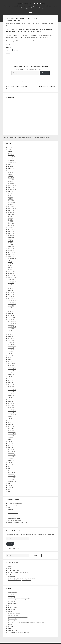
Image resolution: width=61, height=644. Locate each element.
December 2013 (12, 432)
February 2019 (11, 317)
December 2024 (12, 184)
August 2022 (11, 237)
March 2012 (11, 470)
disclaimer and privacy (13, 570)
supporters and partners (14, 613)
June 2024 (10, 195)
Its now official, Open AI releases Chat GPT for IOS (18, 88)
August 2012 (11, 461)
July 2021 (10, 262)
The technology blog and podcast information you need (22, 578)
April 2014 (10, 424)
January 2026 (11, 159)
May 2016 (10, 380)
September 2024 (12, 189)
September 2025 (12, 166)
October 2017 (11, 348)
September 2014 (12, 415)
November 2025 (12, 163)
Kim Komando (11, 602)
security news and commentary (16, 521)
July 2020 (10, 285)
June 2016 (10, 379)
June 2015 (10, 400)
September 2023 (12, 212)
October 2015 (11, 392)
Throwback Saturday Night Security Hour (18, 523)
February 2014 (11, 428)
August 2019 (11, 306)
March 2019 (11, 315)
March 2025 (11, 178)
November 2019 (12, 300)
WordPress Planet (12, 630)
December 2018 (12, 321)
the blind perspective (13, 615)
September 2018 (12, 327)
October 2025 (11, 165)
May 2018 (10, 335)
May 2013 (10, 445)
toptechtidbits (11, 627)
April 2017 (10, 359)
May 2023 (10, 220)
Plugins (9, 606)
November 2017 (12, 346)
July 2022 (10, 239)
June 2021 (10, 264)
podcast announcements (14, 519)
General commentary (13, 513)
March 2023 (11, 224)
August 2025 (11, 168)
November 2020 (12, 277)
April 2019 (10, 314)
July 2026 (10, 147)
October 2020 (11, 279)
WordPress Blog (12, 628)
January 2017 (11, 365)
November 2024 (12, 186)
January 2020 (11, 296)
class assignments (12, 511)
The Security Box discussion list (16, 621)
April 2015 (10, 401)
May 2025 (10, 174)
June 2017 (10, 356)
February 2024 (11, 203)
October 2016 (11, 371)
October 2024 (11, 187)
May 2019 (10, 312)
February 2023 (11, 226)
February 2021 (11, 272)
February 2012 (11, 472)
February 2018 (11, 340)
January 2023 (11, 228)
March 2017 (11, 361)
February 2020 (11, 294)
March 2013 (11, 449)
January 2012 (11, 474)
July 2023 (10, 216)
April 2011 (10, 491)
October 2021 (11, 256)
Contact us (10, 569)
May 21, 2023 (13, 20)
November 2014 (12, 411)
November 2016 (12, 369)
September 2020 (12, 281)
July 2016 (10, 377)
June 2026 (10, 149)
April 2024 (10, 199)
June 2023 (10, 218)
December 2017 (12, 344)
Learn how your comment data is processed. (38, 138)
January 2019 (11, 319)
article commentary (17, 81)
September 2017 (12, 350)
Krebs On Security (12, 604)
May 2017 (10, 358)
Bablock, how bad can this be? (47, 87)
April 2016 (10, 382)
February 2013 (11, 451)
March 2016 (11, 384)
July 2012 (10, 463)
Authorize (10, 567)
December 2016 (12, 367)
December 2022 (12, 229)
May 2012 (10, 466)
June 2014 (10, 421)
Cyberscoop (11, 594)
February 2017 (11, 363)
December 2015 (12, 388)
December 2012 (12, 455)
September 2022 (12, 235)
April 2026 (10, 153)
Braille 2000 (11, 509)
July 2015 (10, 398)
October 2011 (11, 480)
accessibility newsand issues (15, 503)
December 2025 (12, 161)
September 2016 (12, 373)
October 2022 (11, 233)
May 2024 (10, 197)
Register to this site (12, 607)
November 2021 (12, 254)
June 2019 (10, 310)
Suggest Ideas (11, 609)
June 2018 (10, 333)
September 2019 (12, 304)
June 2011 (10, 487)
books (9, 507)
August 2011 (11, 484)
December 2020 (12, 275)
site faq (9, 574)
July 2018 (10, 331)
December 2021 (12, 252)
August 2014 (11, 417)
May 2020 (10, 289)
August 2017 (11, 352)
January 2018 (11, 342)
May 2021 (10, 266)
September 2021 (12, 258)
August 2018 (11, 329)
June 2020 (10, 287)
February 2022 (11, 249)
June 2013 (10, 443)
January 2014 (11, 430)
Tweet (8, 45)
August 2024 (11, 191)
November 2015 (12, 390)
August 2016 (11, 375)
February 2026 (11, 157)
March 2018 (11, 338)
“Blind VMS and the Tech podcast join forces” (19, 632)
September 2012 (12, 459)
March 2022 (11, 247)
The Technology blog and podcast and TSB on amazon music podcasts (26, 623)
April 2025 (10, 176)
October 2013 (11, 436)
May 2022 (10, 243)
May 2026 (10, 151)
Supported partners (12, 576)
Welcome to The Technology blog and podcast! (19, 580)
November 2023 (12, 208)
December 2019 (12, 298)
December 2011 (12, 476)
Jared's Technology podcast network (31, 4)
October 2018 (11, 325)
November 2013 (12, 434)
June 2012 (10, 464)
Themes (10, 625)
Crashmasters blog (12, 592)
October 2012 (11, 457)
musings (10, 517)
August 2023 (11, 214)
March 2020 (11, 293)
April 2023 (10, 222)
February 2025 (11, 180)
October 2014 (11, 413)
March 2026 (11, 155)
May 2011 (10, 489)
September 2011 (12, 482)
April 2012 (10, 468)
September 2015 (12, 394)
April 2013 (10, 447)
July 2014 (10, 419)
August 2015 (11, 396)
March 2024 (11, 201)
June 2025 (10, 172)
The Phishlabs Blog (12, 619)
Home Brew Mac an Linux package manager (19, 598)
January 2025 (11, 182)
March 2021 (11, 270)
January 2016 (11, 386)
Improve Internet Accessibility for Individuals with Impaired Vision (24, 600)
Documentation (12, 596)
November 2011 (12, 478)
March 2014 (11, 426)
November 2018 (12, 323)
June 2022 (10, 241)
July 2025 (10, 170)
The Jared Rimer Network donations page (18, 617)
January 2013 (11, 453)
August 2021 (11, 260)
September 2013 (12, 438)
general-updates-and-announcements (17, 515)
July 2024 (10, 193)
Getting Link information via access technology (19, 572)
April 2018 (10, 336)
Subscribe (45, 73)
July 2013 (10, 442)
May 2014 (10, 422)
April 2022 (10, 245)
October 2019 (11, 302)
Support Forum (11, 611)
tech (19, 20)
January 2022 (11, 251)
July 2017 (10, 354)
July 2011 (10, 486)
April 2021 (10, 268)
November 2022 (12, 231)
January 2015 (11, 407)
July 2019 (10, 308)
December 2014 (12, 409)
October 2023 (11, 210)
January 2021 (11, 273)
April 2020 (10, 291)
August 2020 (11, 283)
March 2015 (11, 403)
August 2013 (11, 440)
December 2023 (12, 207)
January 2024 (11, 205)
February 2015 (11, 405)
